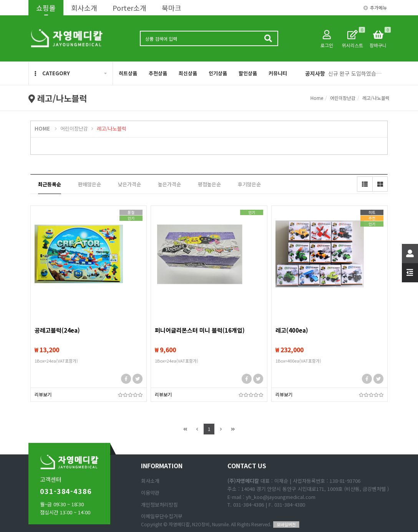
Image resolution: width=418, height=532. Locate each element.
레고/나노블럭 (376, 98)
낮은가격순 (129, 184)
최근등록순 (50, 184)
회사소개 (84, 8)
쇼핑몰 (46, 8)
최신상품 (188, 73)
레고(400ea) (292, 330)
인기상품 (218, 73)
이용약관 (150, 493)
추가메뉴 (375, 7)
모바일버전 (286, 524)
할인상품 (248, 73)
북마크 (172, 8)
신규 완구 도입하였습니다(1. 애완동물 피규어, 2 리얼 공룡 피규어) (356, 73)
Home (317, 98)
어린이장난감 (343, 98)
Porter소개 (129, 8)
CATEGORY (52, 73)
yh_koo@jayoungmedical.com (281, 497)
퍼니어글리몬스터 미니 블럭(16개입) (200, 330)
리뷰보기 (43, 394)
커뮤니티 (278, 73)
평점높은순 (209, 184)
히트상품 (128, 73)
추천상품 (158, 73)
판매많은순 (90, 184)
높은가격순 (169, 184)
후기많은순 (249, 184)
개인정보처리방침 (159, 505)
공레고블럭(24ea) (57, 330)
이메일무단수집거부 (162, 516)
